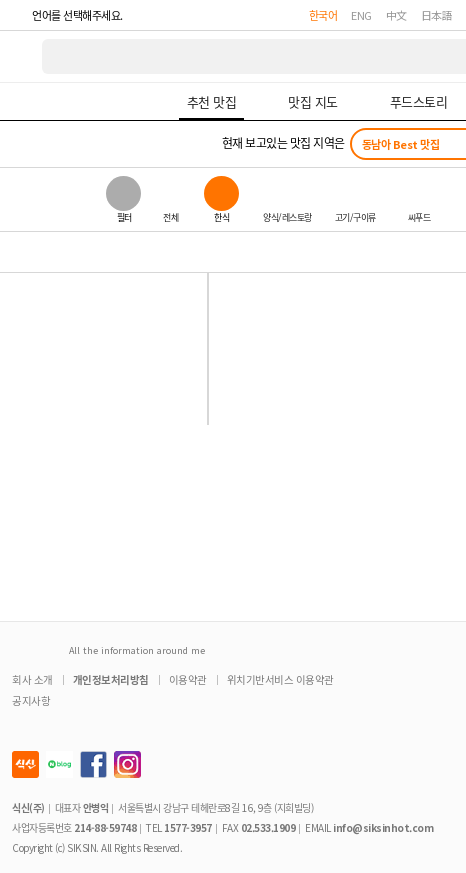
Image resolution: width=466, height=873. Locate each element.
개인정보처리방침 (111, 679)
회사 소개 (32, 679)
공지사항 (31, 700)
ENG (361, 15)
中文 (396, 15)
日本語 (437, 15)
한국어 (323, 15)
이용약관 (188, 679)
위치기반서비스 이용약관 (280, 679)
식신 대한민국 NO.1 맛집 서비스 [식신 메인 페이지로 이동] (22, 56)
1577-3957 (188, 827)
